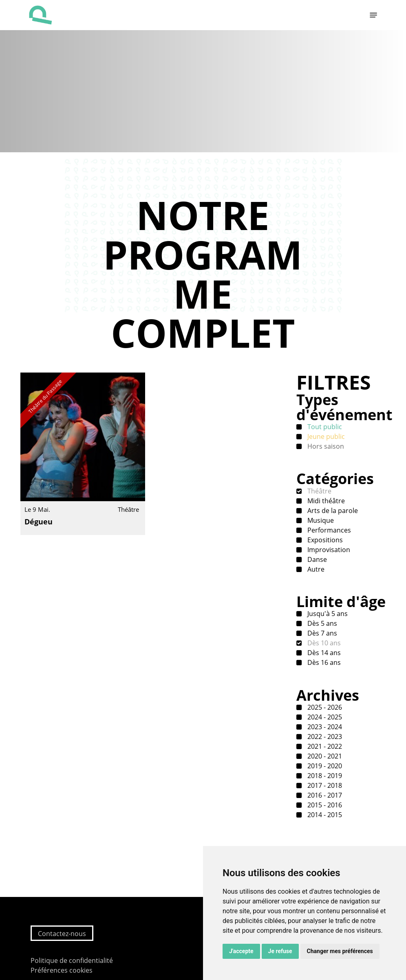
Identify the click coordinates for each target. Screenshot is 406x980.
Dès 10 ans (323, 643)
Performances (328, 530)
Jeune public (325, 436)
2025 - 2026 (324, 707)
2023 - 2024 (324, 727)
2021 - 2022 (324, 746)
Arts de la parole (332, 511)
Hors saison (325, 446)
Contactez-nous (62, 934)
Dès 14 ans (323, 653)
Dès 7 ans (321, 633)
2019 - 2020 (324, 766)
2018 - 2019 (324, 776)
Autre (315, 569)
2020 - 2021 (324, 756)
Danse (316, 559)
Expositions (324, 540)
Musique (320, 520)
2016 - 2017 (324, 795)
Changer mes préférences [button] (340, 951)
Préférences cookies (62, 970)
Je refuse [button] (280, 951)
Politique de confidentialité (72, 960)
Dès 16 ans (323, 662)
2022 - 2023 (324, 737)
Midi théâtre (325, 501)
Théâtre (319, 491)
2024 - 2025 (324, 717)
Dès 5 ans (321, 623)
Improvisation (328, 550)
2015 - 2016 (324, 805)
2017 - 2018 (324, 785)
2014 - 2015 (324, 815)
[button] (373, 15)
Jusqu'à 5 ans (327, 614)
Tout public (324, 427)
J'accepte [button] (241, 951)
